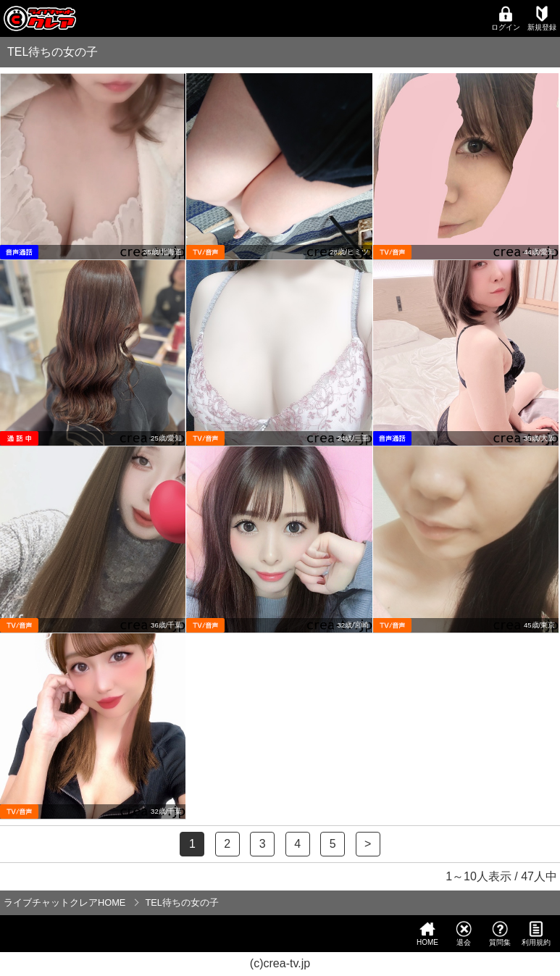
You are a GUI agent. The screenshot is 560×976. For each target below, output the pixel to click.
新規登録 (542, 18)
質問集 (500, 934)
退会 (464, 934)
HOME (427, 934)
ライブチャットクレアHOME (64, 902)
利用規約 (536, 934)
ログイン (506, 18)
